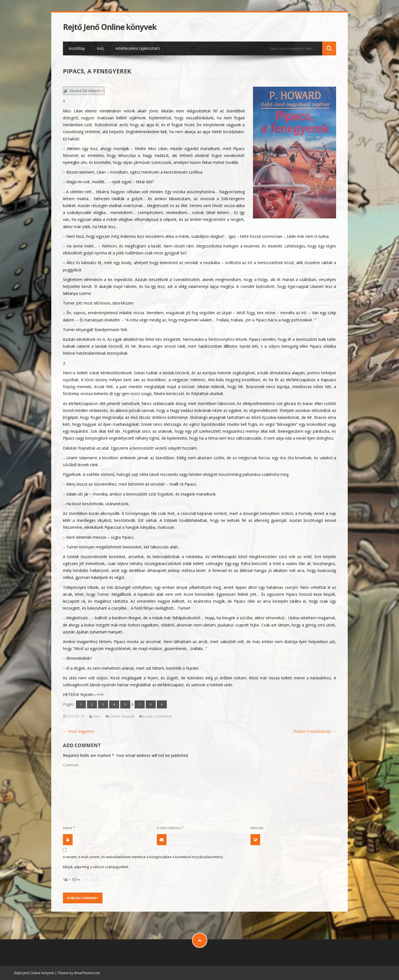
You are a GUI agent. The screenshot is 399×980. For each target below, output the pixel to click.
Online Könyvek (122, 716)
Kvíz (100, 48)
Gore (97, 716)
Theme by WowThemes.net (79, 973)
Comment (71, 765)
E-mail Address (170, 828)
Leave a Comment (157, 716)
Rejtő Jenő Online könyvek (110, 27)
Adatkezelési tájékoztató (138, 48)
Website (257, 828)
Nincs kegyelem (79, 731)
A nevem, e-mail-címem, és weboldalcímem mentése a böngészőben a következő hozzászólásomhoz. (143, 857)
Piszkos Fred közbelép (315, 731)
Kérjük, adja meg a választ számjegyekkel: (96, 867)
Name (69, 828)
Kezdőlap (77, 48)
